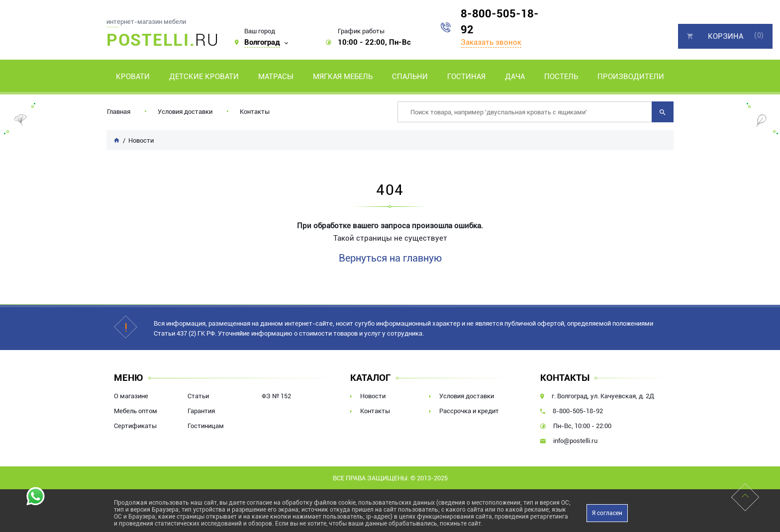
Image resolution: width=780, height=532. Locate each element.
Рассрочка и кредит (469, 411)
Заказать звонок (491, 42)
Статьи (198, 396)
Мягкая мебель (343, 77)
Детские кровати (204, 77)
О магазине (131, 396)
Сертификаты (135, 426)
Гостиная (466, 77)
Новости (373, 396)
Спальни (410, 77)
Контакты (255, 112)
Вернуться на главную (390, 258)
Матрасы (276, 77)
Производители (631, 77)
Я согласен (607, 513)
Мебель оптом (136, 411)
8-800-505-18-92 (500, 22)
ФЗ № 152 (276, 396)
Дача (515, 77)
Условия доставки (185, 112)
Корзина (726, 36)
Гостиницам (206, 426)
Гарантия (201, 411)
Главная (119, 112)
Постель (561, 77)
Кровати (133, 77)
